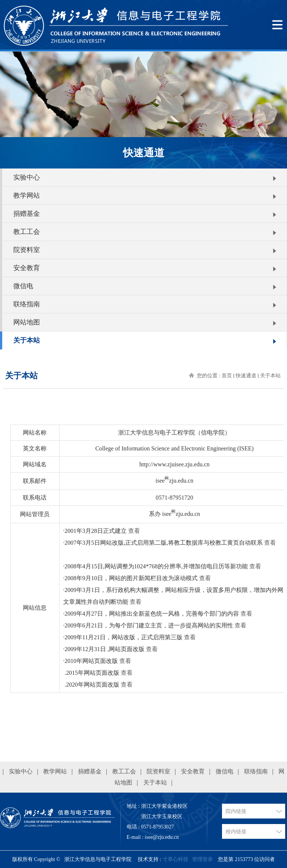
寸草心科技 (175, 859)
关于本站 (27, 340)
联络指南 (27, 304)
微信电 (23, 286)
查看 (134, 531)
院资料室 (27, 250)
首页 (227, 376)
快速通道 (246, 376)
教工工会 (27, 232)
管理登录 (202, 859)
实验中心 (27, 177)
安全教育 (27, 268)
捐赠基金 (27, 214)
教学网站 (27, 195)
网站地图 (27, 322)
